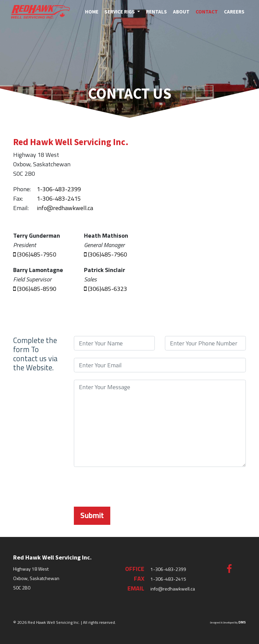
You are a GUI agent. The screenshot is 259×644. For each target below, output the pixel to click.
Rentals (156, 12)
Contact (207, 12)
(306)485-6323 (106, 289)
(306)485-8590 (35, 289)
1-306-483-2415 (59, 198)
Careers (234, 12)
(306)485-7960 (106, 254)
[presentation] (125, 487)
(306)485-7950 (35, 254)
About (181, 12)
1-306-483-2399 (59, 189)
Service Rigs (120, 12)
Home (92, 12)
